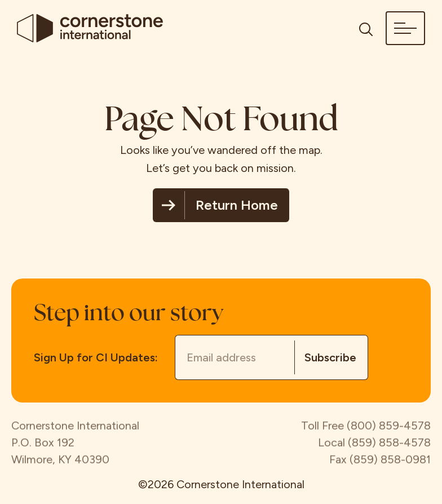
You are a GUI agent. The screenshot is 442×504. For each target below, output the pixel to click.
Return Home (237, 205)
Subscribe (330, 357)
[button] (405, 28)
